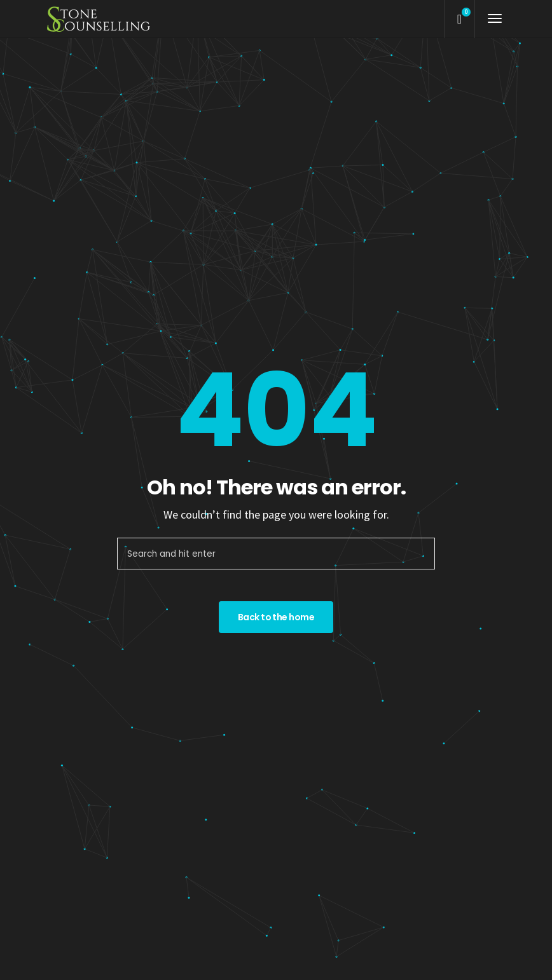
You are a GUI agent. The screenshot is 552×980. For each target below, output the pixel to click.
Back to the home (276, 617)
